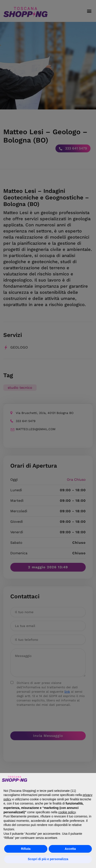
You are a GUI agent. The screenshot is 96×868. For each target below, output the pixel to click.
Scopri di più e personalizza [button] (48, 859)
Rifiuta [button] (26, 849)
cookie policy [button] (67, 812)
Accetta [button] (70, 849)
